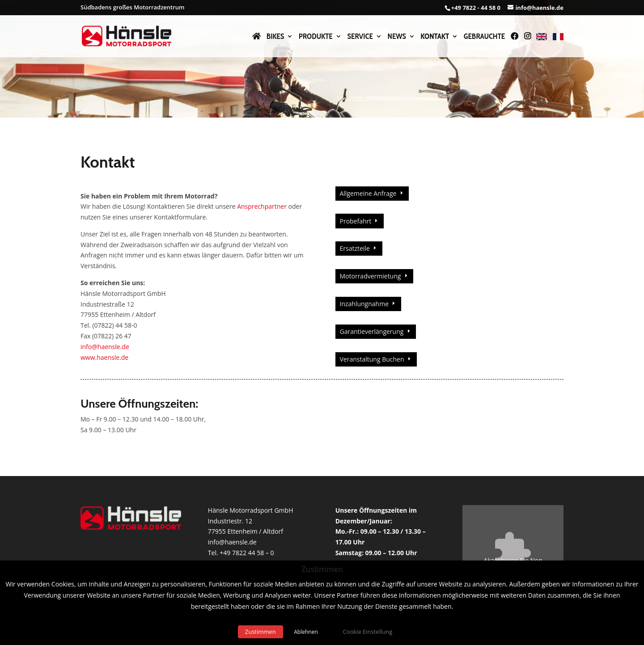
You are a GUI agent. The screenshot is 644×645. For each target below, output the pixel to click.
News (397, 37)
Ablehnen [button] (306, 632)
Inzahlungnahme (364, 304)
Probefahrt (355, 221)
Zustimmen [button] (261, 632)
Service (360, 37)
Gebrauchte (485, 37)
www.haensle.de (104, 357)
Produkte (316, 37)
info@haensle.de (105, 347)
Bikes (275, 37)
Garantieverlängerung (371, 331)
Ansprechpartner (262, 206)
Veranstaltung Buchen (372, 359)
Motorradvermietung (370, 276)
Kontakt (435, 37)
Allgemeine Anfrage (368, 193)
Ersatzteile (354, 248)
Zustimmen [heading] (322, 570)
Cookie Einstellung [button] (367, 632)
